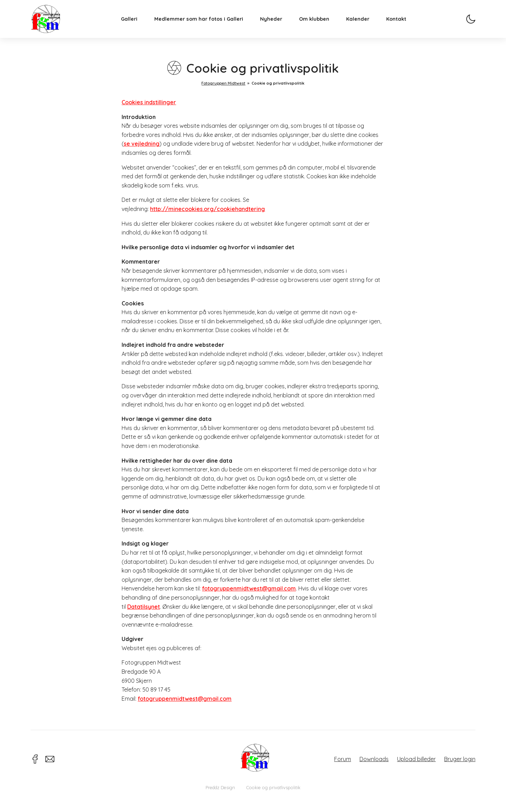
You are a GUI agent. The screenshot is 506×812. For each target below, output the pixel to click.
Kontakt (400, 23)
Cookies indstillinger (149, 102)
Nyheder (275, 23)
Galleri (133, 23)
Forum (343, 759)
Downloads (374, 759)
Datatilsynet (144, 607)
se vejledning (142, 144)
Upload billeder (416, 759)
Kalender (362, 23)
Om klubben (318, 23)
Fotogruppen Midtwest (50, 23)
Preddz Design (220, 787)
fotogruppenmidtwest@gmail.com (249, 588)
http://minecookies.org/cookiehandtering (207, 209)
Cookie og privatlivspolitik (273, 787)
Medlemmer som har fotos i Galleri (203, 23)
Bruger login (460, 759)
